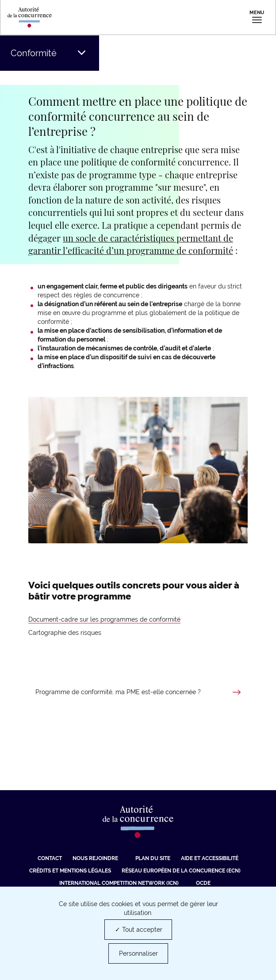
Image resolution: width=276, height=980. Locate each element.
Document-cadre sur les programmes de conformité (104, 619)
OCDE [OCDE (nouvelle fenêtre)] (203, 883)
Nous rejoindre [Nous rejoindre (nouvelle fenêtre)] (95, 858)
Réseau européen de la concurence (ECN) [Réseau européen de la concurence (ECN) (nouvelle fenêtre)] (181, 871)
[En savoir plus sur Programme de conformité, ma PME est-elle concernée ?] (138, 692)
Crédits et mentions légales (70, 871)
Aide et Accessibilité (210, 858)
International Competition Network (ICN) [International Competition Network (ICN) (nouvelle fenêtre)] (119, 883)
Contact (50, 858)
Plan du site (153, 858)
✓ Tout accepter (139, 930)
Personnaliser (138, 953)
